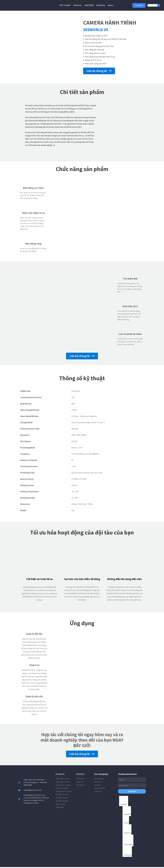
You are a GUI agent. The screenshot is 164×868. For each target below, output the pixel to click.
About (111, 5)
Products (60, 774)
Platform (78, 5)
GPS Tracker (65, 5)
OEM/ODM (89, 5)
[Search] (159, 5)
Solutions (101, 5)
